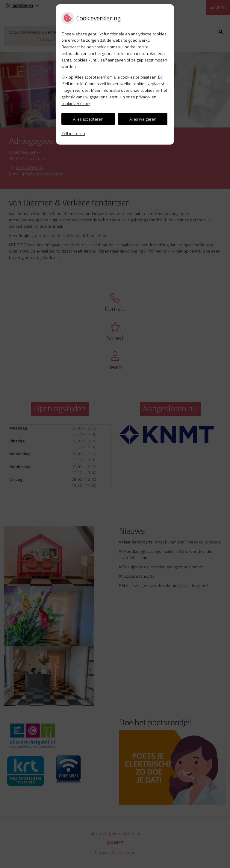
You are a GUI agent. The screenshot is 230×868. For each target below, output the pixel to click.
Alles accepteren (88, 119)
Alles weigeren (143, 119)
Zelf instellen (73, 133)
